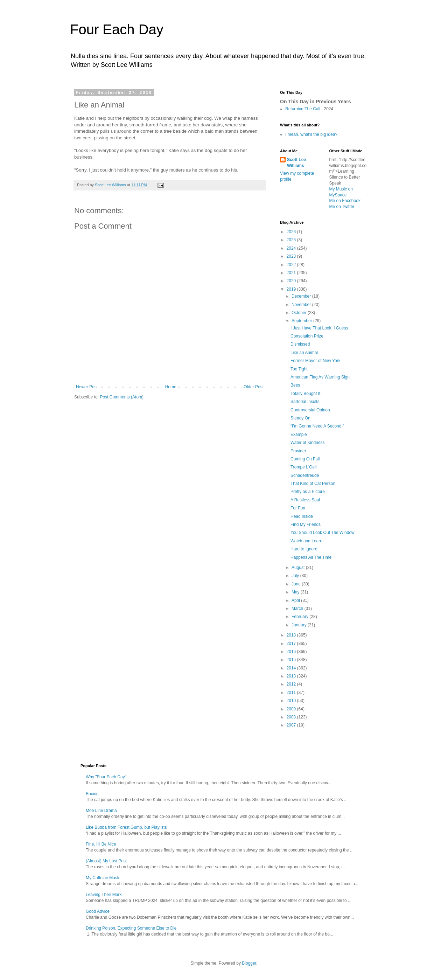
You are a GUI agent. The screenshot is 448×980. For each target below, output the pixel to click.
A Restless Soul (305, 500)
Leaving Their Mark (104, 895)
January (300, 625)
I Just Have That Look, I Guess (319, 328)
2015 (292, 660)
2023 (292, 256)
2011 (292, 693)
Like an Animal (304, 353)
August (299, 568)
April (296, 600)
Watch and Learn (306, 541)
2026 (292, 232)
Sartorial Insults (305, 402)
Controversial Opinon (310, 410)
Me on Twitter (342, 207)
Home (171, 387)
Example (299, 435)
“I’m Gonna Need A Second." (317, 426)
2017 (292, 644)
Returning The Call (303, 109)
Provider (298, 451)
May (296, 592)
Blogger (249, 963)
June (297, 584)
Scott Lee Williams (296, 163)
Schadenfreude (305, 475)
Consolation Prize (307, 336)
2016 (292, 652)
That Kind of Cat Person (313, 484)
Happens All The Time (311, 557)
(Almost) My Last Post (106, 861)
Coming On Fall (305, 459)
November (302, 305)
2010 (292, 701)
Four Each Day (117, 29)
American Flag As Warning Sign (320, 377)
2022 (292, 265)
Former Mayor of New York (316, 361)
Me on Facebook (345, 201)
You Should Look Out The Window (323, 533)
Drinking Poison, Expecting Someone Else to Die (131, 928)
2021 (292, 273)
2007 (292, 725)
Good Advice (98, 911)
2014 (292, 668)
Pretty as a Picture (308, 492)
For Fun (298, 508)
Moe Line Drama (101, 811)
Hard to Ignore (304, 549)
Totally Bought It (305, 394)
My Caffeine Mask (103, 878)
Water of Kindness (308, 443)
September (302, 321)
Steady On (300, 418)
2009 (292, 709)
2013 (292, 676)
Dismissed (300, 344)
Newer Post (87, 387)
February (300, 617)
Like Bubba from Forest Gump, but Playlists (126, 827)
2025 (292, 240)
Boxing (92, 794)
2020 (292, 281)
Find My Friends (306, 524)
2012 (292, 684)
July (296, 576)
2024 (292, 248)
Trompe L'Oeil (304, 467)
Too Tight (299, 369)
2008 (292, 717)
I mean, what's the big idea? (311, 134)
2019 (292, 289)
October (300, 313)
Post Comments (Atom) (122, 397)
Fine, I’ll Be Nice (101, 844)
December (302, 296)
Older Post (254, 387)
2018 (292, 635)
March (298, 609)
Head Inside (302, 516)
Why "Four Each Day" (106, 777)
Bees (295, 385)
